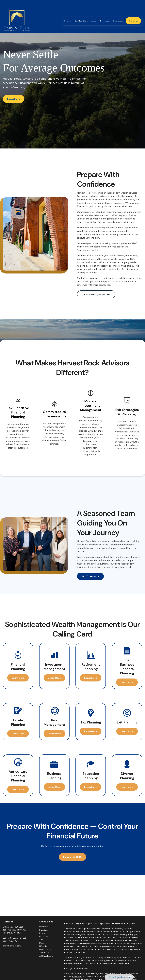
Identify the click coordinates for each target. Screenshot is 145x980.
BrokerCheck (130, 923)
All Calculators (46, 956)
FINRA (75, 976)
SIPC (80, 976)
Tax (41, 940)
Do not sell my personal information (112, 963)
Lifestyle (43, 946)
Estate (42, 933)
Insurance (44, 936)
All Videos (44, 953)
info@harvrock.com (12, 946)
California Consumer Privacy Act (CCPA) (83, 960)
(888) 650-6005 (19, 930)
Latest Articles (46, 949)
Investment (44, 930)
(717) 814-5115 (16, 927)
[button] (68, 12)
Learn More (14, 99)
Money (42, 943)
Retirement (44, 927)
